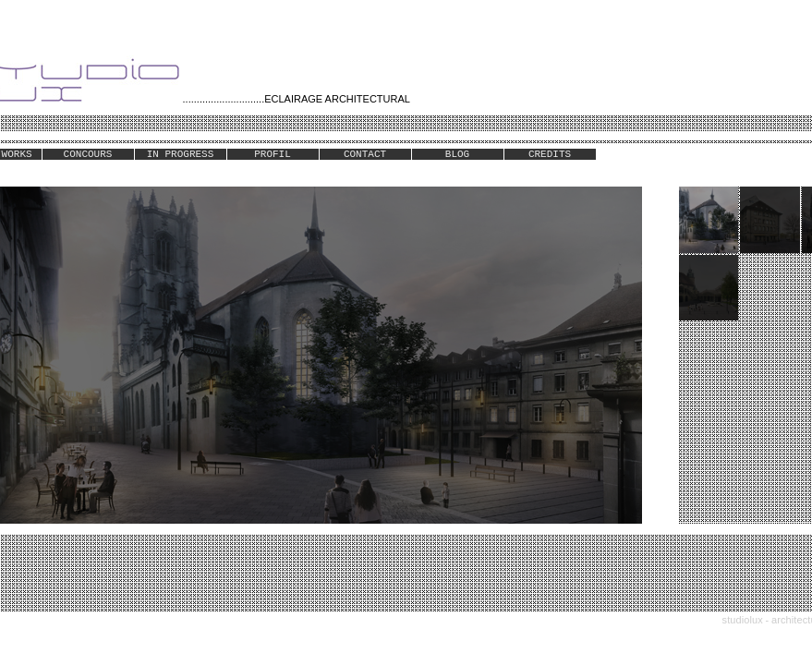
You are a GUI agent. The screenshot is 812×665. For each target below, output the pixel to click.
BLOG (457, 154)
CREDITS (550, 154)
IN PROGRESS (181, 154)
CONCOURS (88, 154)
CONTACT (365, 154)
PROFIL (273, 154)
